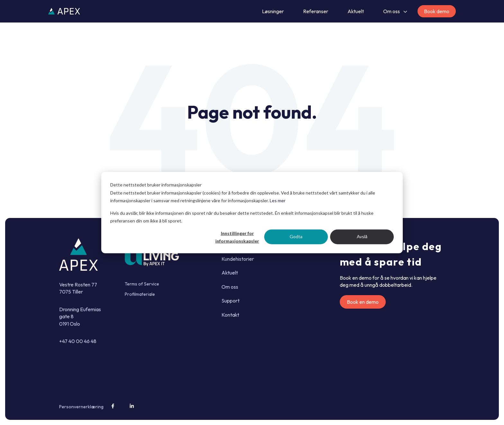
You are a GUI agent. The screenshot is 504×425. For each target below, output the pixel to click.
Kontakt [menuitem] (230, 315)
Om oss (392, 11)
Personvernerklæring (81, 407)
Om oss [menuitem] (230, 287)
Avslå (362, 236)
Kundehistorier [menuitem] (238, 259)
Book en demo (363, 302)
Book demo (437, 11)
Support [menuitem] (230, 301)
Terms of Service (142, 284)
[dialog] (252, 213)
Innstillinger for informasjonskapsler (237, 237)
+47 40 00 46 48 (78, 341)
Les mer (278, 200)
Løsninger (273, 11)
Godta (296, 236)
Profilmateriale (140, 294)
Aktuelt (356, 11)
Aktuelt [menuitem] (230, 273)
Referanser (316, 11)
